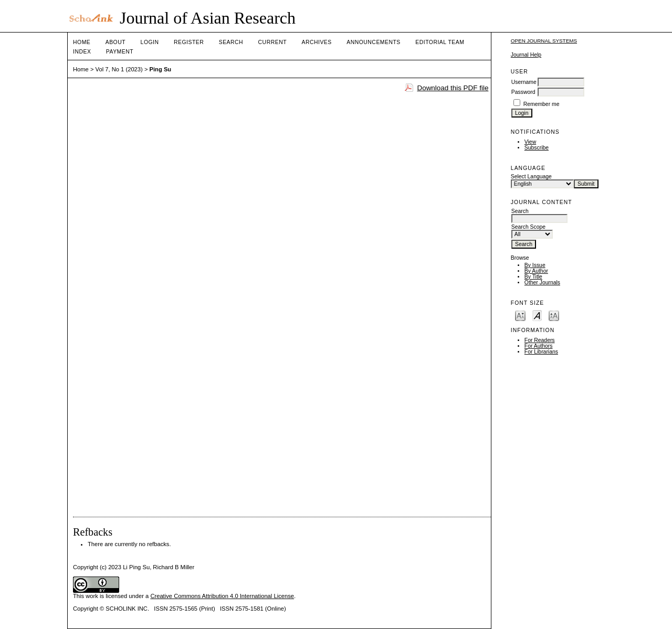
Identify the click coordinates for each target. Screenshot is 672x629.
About (115, 42)
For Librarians (541, 352)
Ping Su (161, 69)
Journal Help (526, 55)
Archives (316, 42)
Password (523, 92)
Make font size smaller (520, 315)
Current (272, 42)
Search (231, 42)
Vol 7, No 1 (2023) (119, 69)
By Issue (535, 265)
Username (524, 82)
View (530, 142)
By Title (533, 277)
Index (82, 52)
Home (82, 42)
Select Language (531, 177)
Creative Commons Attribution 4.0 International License (222, 596)
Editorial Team (440, 42)
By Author (536, 271)
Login (150, 42)
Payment (120, 52)
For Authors (539, 346)
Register (189, 42)
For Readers (540, 340)
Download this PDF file (453, 88)
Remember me (542, 104)
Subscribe (537, 148)
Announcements (374, 42)
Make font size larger (554, 315)
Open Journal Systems (544, 41)
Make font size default (537, 315)
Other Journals (542, 282)
